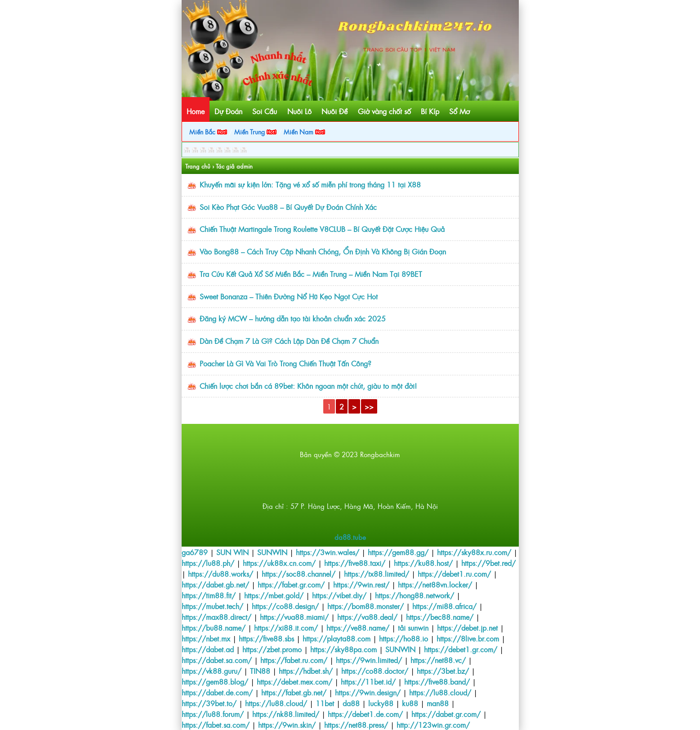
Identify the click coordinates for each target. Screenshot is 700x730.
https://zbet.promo (272, 649)
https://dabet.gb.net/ (215, 584)
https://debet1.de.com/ (365, 714)
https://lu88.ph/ (208, 563)
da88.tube (350, 537)
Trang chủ (198, 166)
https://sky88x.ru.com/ (474, 552)
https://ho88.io (404, 638)
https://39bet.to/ (209, 703)
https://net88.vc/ (438, 660)
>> (369, 406)
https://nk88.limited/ (286, 714)
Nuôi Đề (334, 111)
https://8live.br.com (468, 638)
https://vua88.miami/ (294, 617)
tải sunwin (413, 628)
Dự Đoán (228, 111)
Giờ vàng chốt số (384, 111)
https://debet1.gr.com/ (461, 649)
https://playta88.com (337, 638)
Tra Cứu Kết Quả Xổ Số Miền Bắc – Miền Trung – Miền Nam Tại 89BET (311, 274)
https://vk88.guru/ (212, 671)
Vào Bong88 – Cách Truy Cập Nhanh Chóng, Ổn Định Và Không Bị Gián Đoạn (323, 251)
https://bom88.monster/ (366, 606)
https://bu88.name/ (214, 628)
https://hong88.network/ (415, 595)
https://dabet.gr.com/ (446, 714)
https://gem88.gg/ (398, 552)
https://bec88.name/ (440, 617)
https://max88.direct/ (216, 617)
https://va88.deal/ (367, 617)
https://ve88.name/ (358, 628)
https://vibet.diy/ (339, 595)
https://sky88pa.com (343, 649)
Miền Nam (304, 131)
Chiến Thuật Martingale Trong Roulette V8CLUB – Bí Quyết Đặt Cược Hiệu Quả (322, 229)
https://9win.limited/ (369, 660)
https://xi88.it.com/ (286, 628)
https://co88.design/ (285, 606)
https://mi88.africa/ (444, 606)
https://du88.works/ (221, 574)
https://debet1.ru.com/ (454, 574)
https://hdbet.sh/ (306, 671)
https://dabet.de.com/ (217, 692)
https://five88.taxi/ (355, 563)
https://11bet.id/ (368, 681)
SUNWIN (272, 552)
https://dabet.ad (208, 649)
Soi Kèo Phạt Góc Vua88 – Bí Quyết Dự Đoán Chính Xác (288, 207)
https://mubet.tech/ (212, 606)
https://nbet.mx (206, 638)
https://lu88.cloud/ (440, 692)
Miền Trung (255, 131)
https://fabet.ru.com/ (294, 660)
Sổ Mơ (459, 111)
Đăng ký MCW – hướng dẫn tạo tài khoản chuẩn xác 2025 (293, 318)
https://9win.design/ (368, 692)
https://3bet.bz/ (443, 671)
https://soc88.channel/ (299, 574)
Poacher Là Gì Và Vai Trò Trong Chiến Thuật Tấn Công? (285, 363)
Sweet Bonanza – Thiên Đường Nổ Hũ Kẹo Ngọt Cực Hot (289, 296)
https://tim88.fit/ (209, 595)
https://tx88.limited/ (377, 574)
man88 (438, 703)
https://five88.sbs (266, 638)
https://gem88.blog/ (215, 681)
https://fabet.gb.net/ (294, 692)
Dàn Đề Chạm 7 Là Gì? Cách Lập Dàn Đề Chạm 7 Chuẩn (289, 341)
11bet (325, 703)
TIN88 (260, 671)
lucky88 (381, 703)
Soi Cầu (265, 111)
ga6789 (195, 552)
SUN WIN (232, 552)
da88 (351, 703)
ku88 (410, 703)
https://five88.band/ (437, 681)
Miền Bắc (208, 131)
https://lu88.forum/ (213, 714)
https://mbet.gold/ (274, 595)
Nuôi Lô (299, 111)
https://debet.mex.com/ (294, 681)
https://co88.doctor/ (375, 671)
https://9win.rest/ (361, 584)
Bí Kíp (430, 111)
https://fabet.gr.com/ (291, 584)
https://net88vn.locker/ (435, 584)
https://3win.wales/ (328, 552)
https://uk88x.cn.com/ (279, 563)
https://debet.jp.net (467, 628)
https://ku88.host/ (423, 563)
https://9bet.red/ (488, 563)
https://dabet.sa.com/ (217, 660)
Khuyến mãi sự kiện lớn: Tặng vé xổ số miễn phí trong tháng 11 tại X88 (310, 184)
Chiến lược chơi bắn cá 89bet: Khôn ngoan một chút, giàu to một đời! (308, 386)
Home (196, 111)
